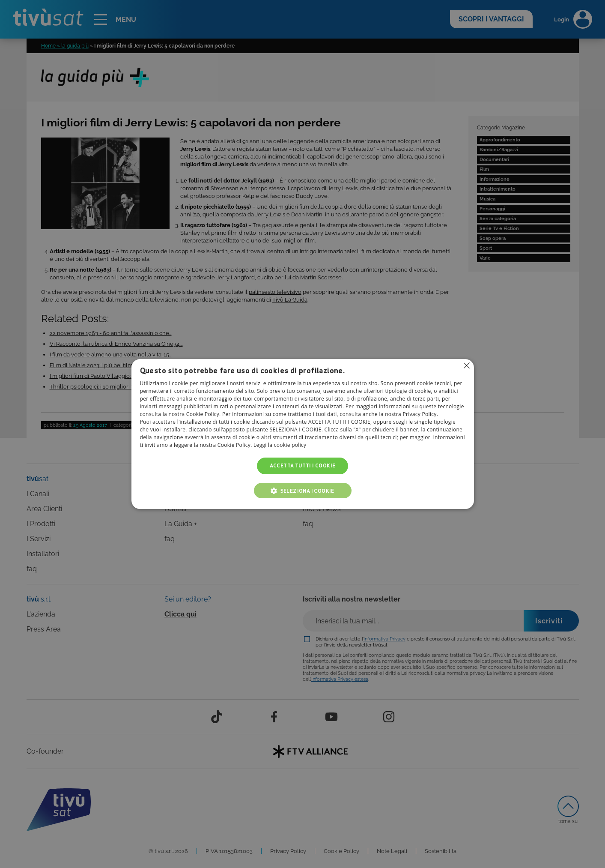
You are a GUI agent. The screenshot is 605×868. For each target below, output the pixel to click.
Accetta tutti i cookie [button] (303, 466)
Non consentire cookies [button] (467, 365)
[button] (303, 491)
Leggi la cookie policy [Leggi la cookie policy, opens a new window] (280, 445)
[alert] (302, 434)
